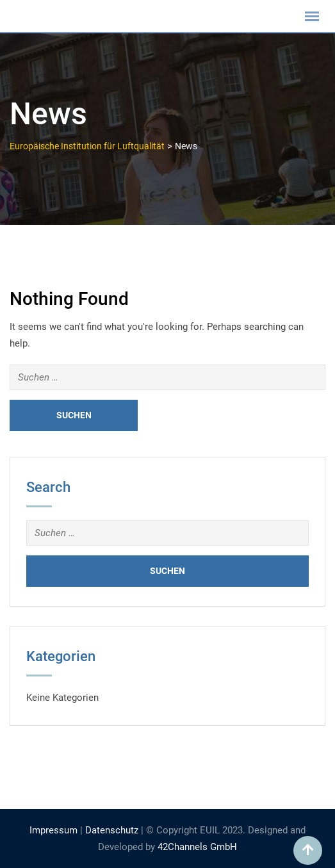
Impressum (53, 830)
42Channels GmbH (197, 847)
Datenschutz (112, 830)
